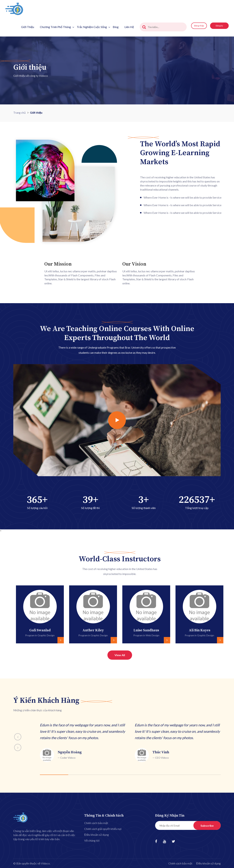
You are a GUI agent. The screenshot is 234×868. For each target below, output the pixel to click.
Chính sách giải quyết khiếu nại (103, 829)
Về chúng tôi (92, 840)
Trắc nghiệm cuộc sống (93, 27)
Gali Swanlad (40, 630)
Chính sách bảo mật (96, 823)
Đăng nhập (199, 26)
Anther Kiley (93, 630)
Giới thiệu (28, 27)
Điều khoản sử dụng (97, 835)
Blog (116, 27)
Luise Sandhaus (146, 630)
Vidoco (45, 863)
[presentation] (5, 612)
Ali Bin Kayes (200, 630)
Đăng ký (219, 26)
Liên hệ (129, 27)
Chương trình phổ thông (57, 27)
